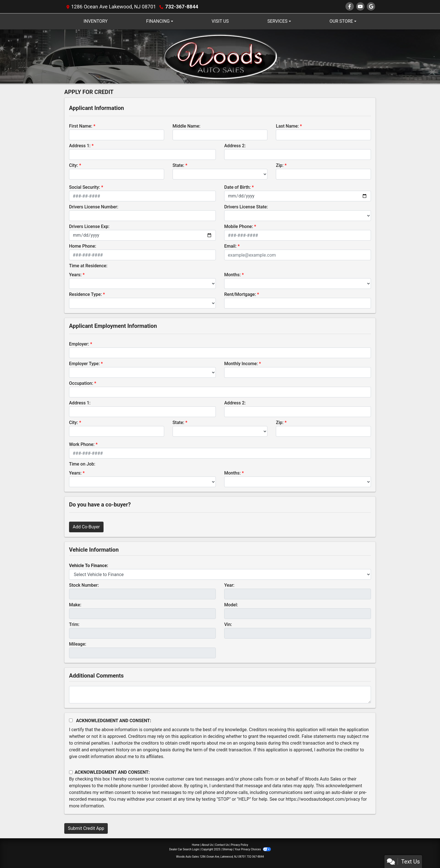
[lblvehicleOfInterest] (220, 574)
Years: (75, 275)
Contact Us (222, 845)
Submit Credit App (86, 828)
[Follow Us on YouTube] (360, 7)
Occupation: (81, 383)
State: (178, 165)
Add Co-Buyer (86, 527)
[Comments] (220, 695)
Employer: (79, 344)
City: (74, 165)
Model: (231, 605)
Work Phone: (82, 444)
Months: (232, 275)
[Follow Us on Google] (371, 7)
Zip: (280, 165)
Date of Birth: (237, 187)
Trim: (74, 624)
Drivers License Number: (94, 207)
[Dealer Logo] (220, 56)
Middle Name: (186, 126)
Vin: (228, 624)
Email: (230, 246)
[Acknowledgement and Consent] (71, 720)
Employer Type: (84, 364)
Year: (229, 585)
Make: (75, 605)
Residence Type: (85, 294)
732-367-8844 (182, 7)
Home (196, 845)
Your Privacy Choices (253, 849)
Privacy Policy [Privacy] (240, 845)
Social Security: (85, 187)
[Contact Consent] (71, 772)
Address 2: (235, 146)
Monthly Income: (241, 364)
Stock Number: (84, 585)
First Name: (81, 126)
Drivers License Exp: (89, 226)
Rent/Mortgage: (240, 294)
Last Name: (287, 126)
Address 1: (80, 146)
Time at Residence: (88, 266)
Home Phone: (83, 246)
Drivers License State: (246, 207)
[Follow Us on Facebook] (350, 7)
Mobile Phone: (239, 226)
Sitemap (227, 849)
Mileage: (78, 644)
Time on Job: (82, 464)
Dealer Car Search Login (184, 849)
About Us (207, 845)
